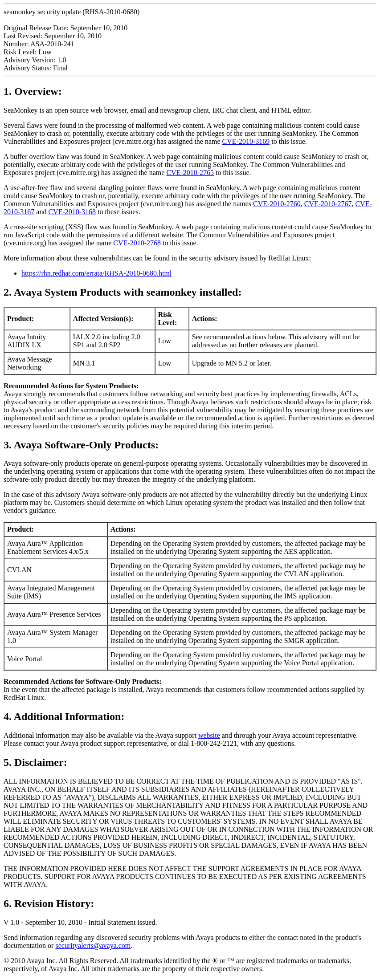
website (209, 735)
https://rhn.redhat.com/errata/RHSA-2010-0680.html (96, 273)
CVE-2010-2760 (277, 204)
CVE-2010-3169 (246, 141)
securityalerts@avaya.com (93, 945)
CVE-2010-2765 (190, 173)
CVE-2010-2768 (137, 243)
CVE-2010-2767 (328, 204)
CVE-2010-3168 (72, 212)
